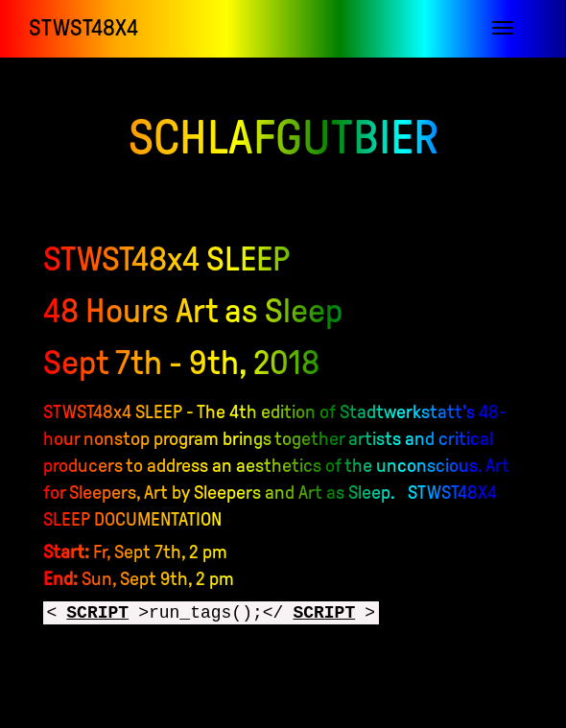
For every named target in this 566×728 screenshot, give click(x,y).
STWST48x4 (83, 28)
